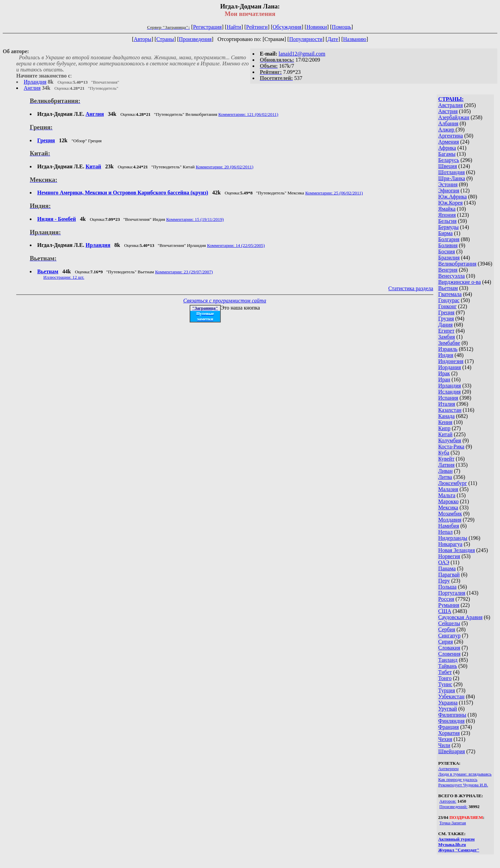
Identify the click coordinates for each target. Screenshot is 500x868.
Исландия (450, 392)
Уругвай (448, 709)
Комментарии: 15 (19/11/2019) (195, 219)
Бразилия (449, 258)
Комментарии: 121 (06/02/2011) (248, 114)
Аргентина (451, 136)
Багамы (447, 154)
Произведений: (453, 807)
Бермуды (449, 227)
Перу (444, 581)
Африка (447, 148)
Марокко (449, 501)
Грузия (446, 319)
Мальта (447, 495)
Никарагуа (450, 544)
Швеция (448, 166)
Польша (448, 587)
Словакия (449, 648)
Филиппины (452, 715)
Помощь (341, 27)
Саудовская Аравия (461, 617)
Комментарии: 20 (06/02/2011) (224, 167)
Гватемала (450, 294)
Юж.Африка (453, 197)
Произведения (195, 39)
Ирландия (35, 82)
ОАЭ (444, 562)
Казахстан (450, 410)
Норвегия (449, 556)
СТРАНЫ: (451, 99)
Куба (444, 453)
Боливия (448, 245)
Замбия (447, 337)
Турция (447, 690)
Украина (448, 703)
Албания (448, 123)
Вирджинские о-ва (460, 282)
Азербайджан (454, 117)
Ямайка (447, 209)
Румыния (449, 605)
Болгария (449, 239)
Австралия (451, 105)
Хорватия (449, 733)
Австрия (448, 111)
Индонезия (451, 361)
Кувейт (447, 459)
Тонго (445, 678)
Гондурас (449, 300)
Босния (447, 251)
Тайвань (448, 666)
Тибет (445, 672)
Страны (165, 39)
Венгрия (448, 270)
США (445, 611)
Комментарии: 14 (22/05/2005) (236, 245)
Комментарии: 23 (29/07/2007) (184, 272)
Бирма (446, 233)
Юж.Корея (451, 203)
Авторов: (448, 801)
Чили (444, 745)
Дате (333, 39)
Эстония (448, 184)
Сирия (446, 642)
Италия (447, 404)
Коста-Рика (451, 447)
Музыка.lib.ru (452, 844)
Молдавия (450, 520)
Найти (234, 27)
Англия (32, 88)
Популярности (306, 39)
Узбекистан (452, 696)
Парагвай (449, 575)
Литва (445, 477)
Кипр (444, 428)
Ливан (445, 471)
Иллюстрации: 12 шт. (64, 277)
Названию (355, 39)
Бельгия (448, 221)
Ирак (444, 373)
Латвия (447, 465)
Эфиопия (449, 190)
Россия (446, 599)
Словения (450, 654)
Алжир (447, 130)
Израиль (448, 349)
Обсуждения (287, 27)
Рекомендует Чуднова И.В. (463, 785)
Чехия (445, 739)
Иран (444, 379)
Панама (447, 568)
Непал (445, 532)
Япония (447, 215)
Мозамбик (450, 514)
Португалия (452, 593)
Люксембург (453, 483)
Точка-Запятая (453, 823)
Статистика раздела (411, 288)
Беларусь (449, 160)
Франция (449, 727)
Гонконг (448, 306)
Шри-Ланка (452, 178)
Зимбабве (449, 343)
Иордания (450, 367)
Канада (447, 416)
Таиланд (448, 660)
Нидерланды (453, 538)
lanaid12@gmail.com (302, 54)
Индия (446, 355)
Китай (445, 434)
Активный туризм (457, 839)
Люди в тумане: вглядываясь (465, 774)
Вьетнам (448, 288)
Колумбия (450, 440)
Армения (449, 142)
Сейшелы (449, 623)
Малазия (448, 489)
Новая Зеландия (457, 550)
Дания (446, 325)
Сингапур (450, 636)
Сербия (447, 629)
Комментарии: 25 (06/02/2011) (334, 193)
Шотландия (452, 172)
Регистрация (207, 27)
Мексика (448, 507)
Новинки (317, 27)
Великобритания (458, 264)
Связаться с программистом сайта (225, 301)
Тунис (445, 684)
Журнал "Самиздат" (459, 850)
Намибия (449, 526)
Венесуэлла (452, 276)
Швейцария (452, 751)
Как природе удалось (458, 779)
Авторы (143, 39)
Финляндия (452, 721)
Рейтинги (257, 27)
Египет (447, 331)
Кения (445, 422)
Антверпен (449, 769)
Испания (448, 398)
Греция (447, 312)
